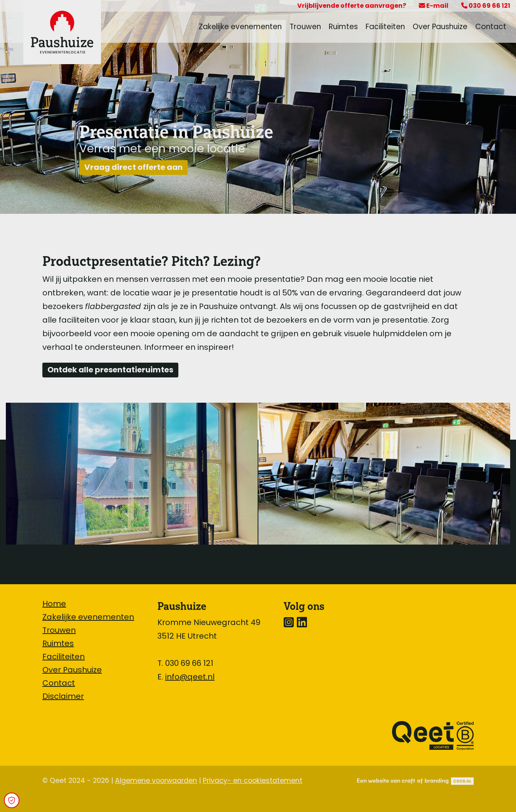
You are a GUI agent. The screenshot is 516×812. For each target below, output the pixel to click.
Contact (491, 27)
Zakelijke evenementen (240, 27)
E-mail (434, 6)
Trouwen (305, 27)
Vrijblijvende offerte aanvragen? (352, 6)
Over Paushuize (440, 27)
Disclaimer (63, 697)
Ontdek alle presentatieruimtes (110, 370)
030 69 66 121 (486, 6)
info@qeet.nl (190, 678)
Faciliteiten (385, 27)
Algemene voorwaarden (156, 781)
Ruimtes (343, 27)
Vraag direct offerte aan (133, 168)
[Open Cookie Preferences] (12, 800)
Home (54, 604)
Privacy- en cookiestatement (253, 781)
